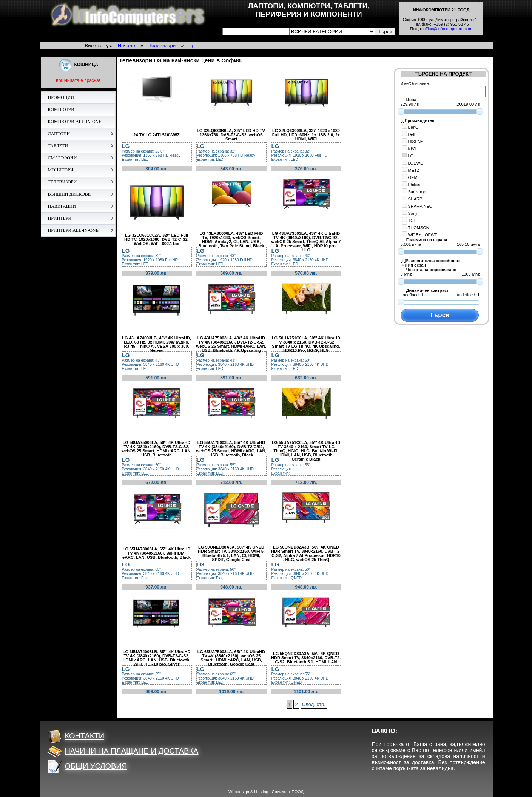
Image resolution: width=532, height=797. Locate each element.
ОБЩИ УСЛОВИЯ (87, 766)
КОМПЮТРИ (61, 109)
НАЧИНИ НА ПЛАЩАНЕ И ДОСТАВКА (123, 751)
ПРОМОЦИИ (61, 97)
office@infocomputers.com (448, 29)
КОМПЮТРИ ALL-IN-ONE (75, 122)
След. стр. (314, 704)
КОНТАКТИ (76, 736)
